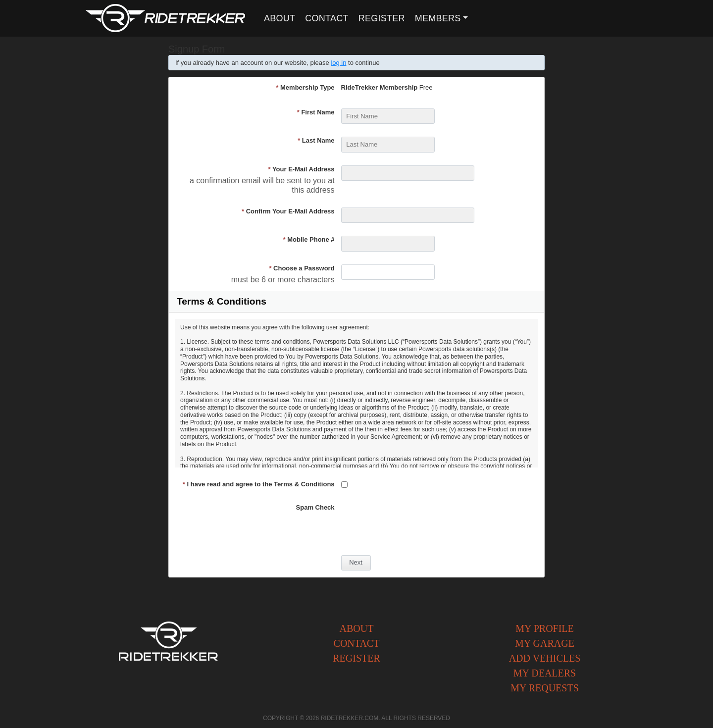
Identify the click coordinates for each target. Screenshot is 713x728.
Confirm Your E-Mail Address (288, 211)
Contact (327, 18)
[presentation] (416, 523)
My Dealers (545, 673)
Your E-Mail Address (301, 169)
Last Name (316, 140)
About (280, 18)
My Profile (545, 628)
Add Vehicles (545, 658)
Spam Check (315, 507)
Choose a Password (302, 268)
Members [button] (438, 18)
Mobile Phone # (309, 239)
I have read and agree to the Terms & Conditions (259, 484)
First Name (316, 112)
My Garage (545, 643)
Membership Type (305, 87)
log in (338, 63)
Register (382, 18)
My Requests (545, 688)
